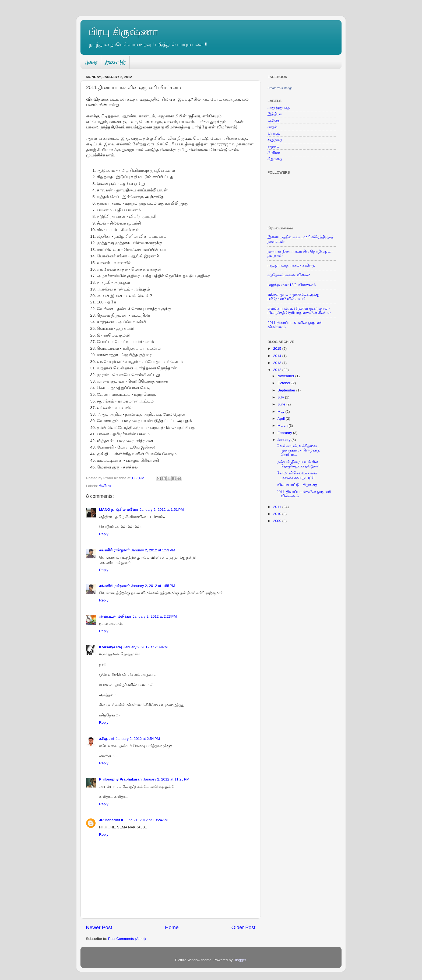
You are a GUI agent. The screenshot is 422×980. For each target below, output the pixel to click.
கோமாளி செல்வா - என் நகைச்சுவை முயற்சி (297, 475)
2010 (278, 514)
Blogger (240, 960)
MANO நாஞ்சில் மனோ (119, 510)
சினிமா (105, 486)
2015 (278, 349)
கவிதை (274, 120)
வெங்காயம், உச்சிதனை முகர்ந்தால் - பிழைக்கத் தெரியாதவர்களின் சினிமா (299, 311)
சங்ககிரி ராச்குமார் (114, 550)
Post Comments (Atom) (127, 939)
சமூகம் (273, 146)
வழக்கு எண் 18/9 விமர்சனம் (292, 285)
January (284, 440)
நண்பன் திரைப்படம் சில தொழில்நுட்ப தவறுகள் (298, 464)
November (286, 376)
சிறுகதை (275, 159)
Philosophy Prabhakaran (120, 779)
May (281, 412)
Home (91, 63)
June (282, 404)
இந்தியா (275, 114)
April (282, 419)
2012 (278, 370)
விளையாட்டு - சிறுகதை (297, 485)
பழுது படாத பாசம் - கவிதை (291, 265)
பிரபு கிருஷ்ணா (123, 32)
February (285, 433)
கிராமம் (274, 133)
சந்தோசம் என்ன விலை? (289, 275)
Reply (104, 534)
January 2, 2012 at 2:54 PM (138, 739)
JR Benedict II (111, 820)
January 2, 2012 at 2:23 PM (155, 616)
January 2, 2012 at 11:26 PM (166, 779)
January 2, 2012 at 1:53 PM (153, 550)
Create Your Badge (280, 88)
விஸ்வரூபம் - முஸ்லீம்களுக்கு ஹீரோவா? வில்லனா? (293, 297)
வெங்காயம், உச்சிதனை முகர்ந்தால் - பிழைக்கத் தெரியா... (298, 450)
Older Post (243, 927)
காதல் (272, 127)
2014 (278, 356)
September (287, 390)
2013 (278, 363)
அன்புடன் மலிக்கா (115, 616)
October (284, 383)
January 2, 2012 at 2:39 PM (146, 647)
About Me (115, 63)
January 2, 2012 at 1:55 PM (153, 586)
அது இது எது (279, 108)
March (283, 426)
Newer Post (99, 927)
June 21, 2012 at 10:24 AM (146, 820)
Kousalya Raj (110, 647)
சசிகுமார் (107, 739)
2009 (278, 521)
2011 (278, 507)
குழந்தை (275, 140)
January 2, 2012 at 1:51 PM (162, 510)
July (281, 397)
